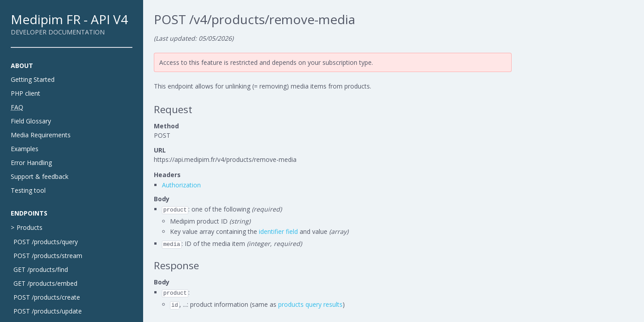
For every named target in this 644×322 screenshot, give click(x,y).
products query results (310, 304)
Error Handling (31, 163)
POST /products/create (47, 297)
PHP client (25, 93)
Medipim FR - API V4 (69, 19)
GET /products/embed (45, 283)
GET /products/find (41, 269)
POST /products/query (46, 242)
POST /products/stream (48, 256)
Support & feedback (40, 176)
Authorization (181, 185)
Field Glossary (31, 121)
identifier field (278, 231)
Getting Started (33, 79)
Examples (25, 149)
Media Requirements (41, 135)
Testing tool (28, 190)
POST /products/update (48, 311)
